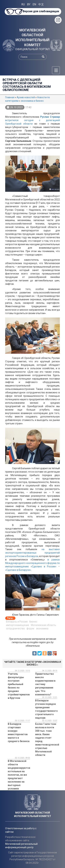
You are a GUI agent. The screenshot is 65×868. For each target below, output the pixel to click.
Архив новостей (26, 97)
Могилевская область (43, 625)
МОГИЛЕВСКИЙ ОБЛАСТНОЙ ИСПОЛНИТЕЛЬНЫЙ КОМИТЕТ (32, 38)
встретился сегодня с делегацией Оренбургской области (32, 120)
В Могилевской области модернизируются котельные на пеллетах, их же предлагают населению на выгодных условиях (19, 775)
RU (23, 4)
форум (30, 629)
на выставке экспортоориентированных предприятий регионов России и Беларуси (32, 553)
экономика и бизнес (32, 101)
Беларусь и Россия (17, 622)
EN (34, 4)
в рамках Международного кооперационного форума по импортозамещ (32, 563)
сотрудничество (15, 629)
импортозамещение (18, 625)
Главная (10, 97)
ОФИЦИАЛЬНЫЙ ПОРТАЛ (32, 49)
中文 (41, 4)
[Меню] (56, 70)
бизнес (33, 622)
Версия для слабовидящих (41, 11)
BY (29, 4)
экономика (42, 629)
